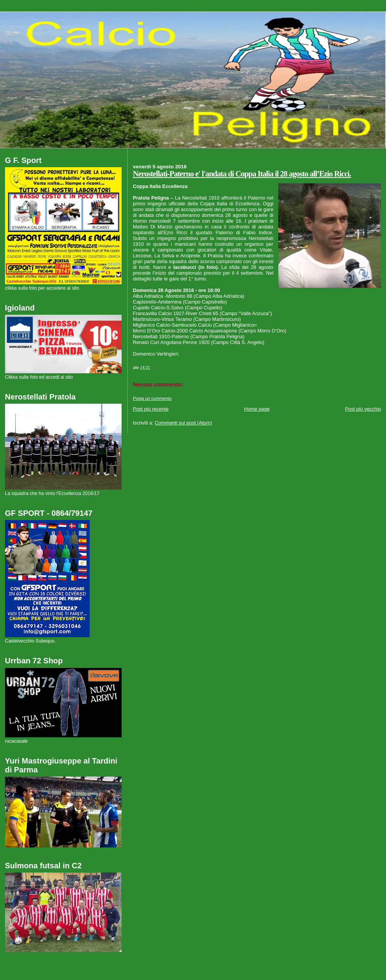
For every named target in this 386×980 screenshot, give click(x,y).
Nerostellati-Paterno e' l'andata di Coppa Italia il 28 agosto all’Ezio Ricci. (242, 174)
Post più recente (151, 409)
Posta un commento (152, 398)
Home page (257, 409)
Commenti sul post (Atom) (183, 423)
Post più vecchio (363, 409)
